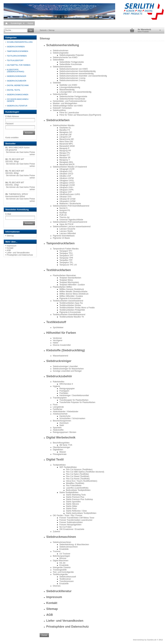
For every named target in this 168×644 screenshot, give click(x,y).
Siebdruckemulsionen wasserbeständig (76, 74)
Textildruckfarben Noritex (70, 305)
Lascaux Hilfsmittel (68, 233)
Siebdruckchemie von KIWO (65, 57)
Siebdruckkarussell (68, 577)
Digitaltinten (58, 450)
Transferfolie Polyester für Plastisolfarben (77, 402)
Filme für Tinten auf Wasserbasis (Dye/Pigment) (80, 115)
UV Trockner (65, 554)
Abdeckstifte (58, 430)
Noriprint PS (65, 210)
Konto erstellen (12, 138)
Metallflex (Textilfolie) (75, 483)
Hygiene (56, 386)
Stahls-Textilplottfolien (69, 492)
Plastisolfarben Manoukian (64, 275)
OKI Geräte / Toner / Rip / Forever (68, 515)
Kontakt (52, 603)
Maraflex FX (65, 130)
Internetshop (139, 640)
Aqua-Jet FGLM (66, 224)
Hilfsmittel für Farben (61, 333)
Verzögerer (58, 340)
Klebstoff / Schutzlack (62, 108)
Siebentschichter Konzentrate (72, 99)
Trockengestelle (60, 570)
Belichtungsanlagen (61, 556)
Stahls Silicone (72, 504)
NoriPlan (63, 213)
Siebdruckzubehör (59, 376)
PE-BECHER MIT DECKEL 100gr (15, 184)
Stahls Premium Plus (75, 497)
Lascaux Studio (66, 231)
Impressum (54, 597)
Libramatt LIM (65, 135)
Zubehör (57, 532)
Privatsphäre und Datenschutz (68, 627)
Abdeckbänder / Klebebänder (66, 412)
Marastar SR (65, 158)
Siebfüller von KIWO (68, 85)
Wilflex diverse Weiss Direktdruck (74, 294)
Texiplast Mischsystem (69, 282)
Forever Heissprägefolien (70, 525)
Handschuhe (65, 416)
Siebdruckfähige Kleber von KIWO (68, 106)
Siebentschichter (60, 94)
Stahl (62, 425)
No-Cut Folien (65, 527)
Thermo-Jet (64, 217)
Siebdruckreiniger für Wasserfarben (68, 369)
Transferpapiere (60, 398)
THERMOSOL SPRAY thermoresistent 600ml (17, 195)
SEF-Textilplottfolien (68, 467)
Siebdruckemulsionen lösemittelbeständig (78, 71)
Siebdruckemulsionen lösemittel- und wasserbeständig (83, 76)
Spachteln (57, 428)
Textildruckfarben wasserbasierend (68, 301)
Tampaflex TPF (66, 260)
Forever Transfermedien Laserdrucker (76, 520)
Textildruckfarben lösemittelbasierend (69, 315)
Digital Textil (55, 459)
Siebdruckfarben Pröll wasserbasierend (70, 222)
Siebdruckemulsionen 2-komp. (73, 80)
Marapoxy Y (65, 160)
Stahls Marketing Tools (76, 495)
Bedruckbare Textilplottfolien (78, 490)
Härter (56, 343)
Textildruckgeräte (60, 574)
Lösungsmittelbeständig (70, 87)
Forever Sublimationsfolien (71, 522)
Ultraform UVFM (67, 178)
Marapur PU (65, 153)
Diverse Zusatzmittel (62, 345)
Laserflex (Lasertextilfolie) (77, 488)
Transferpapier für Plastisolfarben (74, 400)
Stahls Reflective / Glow (76, 511)
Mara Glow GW (66, 142)
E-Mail (8, 214)
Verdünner (57, 338)
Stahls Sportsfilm (73, 502)
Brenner (63, 558)
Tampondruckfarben (60, 243)
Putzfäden (64, 393)
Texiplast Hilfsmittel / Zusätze (72, 285)
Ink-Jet (62, 563)
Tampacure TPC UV (68, 265)
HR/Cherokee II (66, 384)
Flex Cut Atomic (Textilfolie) (78, 479)
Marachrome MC (67, 139)
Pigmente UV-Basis (61, 238)
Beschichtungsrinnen (62, 421)
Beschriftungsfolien (61, 443)
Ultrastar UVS (65, 197)
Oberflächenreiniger (61, 447)
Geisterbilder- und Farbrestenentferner (70, 101)
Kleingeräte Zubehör (62, 568)
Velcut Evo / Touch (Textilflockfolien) (82, 481)
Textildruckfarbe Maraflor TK (72, 317)
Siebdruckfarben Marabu (64, 125)
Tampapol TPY (66, 251)
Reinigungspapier (67, 389)
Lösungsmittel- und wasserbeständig (75, 92)
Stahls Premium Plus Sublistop (79, 499)
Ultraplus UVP (66, 192)
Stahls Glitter (72, 506)
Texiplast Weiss (66, 280)
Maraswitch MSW (67, 146)
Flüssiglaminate (60, 454)
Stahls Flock (71, 509)
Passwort (9, 124)
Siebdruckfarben (58, 120)
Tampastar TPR (66, 258)
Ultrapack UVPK (67, 190)
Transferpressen (67, 581)
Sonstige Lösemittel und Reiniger (67, 371)
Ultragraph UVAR (67, 169)
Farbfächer (58, 409)
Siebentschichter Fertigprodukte (73, 97)
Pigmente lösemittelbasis (64, 236)
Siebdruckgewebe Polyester (72, 55)
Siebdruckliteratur (59, 591)
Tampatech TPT (66, 256)
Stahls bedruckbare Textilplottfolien (81, 513)
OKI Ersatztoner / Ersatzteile (72, 529)
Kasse (30, 23)
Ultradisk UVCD (66, 174)
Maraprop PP (65, 151)
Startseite (43, 30)
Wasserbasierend (60, 356)
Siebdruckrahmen (61, 51)
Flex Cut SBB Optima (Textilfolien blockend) (85, 472)
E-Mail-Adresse (12, 116)
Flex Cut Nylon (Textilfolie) (77, 474)
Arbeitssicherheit (60, 414)
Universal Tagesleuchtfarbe (71, 220)
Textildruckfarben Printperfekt (72, 310)
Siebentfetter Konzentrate (71, 64)
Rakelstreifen (59, 382)
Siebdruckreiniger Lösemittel (65, 366)
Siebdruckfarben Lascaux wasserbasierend (72, 227)
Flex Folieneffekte (74, 486)
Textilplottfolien (59, 465)
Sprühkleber (58, 327)
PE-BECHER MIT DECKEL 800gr (15, 172)
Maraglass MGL (66, 162)
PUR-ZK (63, 215)
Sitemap (51, 30)
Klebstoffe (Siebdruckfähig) (66, 350)
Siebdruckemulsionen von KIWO (74, 69)
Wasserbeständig (67, 90)
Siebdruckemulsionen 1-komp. (73, 78)
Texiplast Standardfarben (70, 278)
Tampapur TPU (66, 253)
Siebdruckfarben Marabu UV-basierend (70, 167)
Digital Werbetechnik (61, 437)
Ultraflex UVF (65, 176)
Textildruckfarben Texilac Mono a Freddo (77, 308)
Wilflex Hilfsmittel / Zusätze (71, 296)
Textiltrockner (65, 579)
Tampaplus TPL (66, 262)
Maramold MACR (67, 164)
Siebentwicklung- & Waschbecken (74, 545)
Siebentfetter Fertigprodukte (72, 62)
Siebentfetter (58, 60)
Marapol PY (65, 155)
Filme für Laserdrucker (69, 113)
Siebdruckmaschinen (61, 537)
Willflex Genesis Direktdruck (72, 289)
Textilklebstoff (56, 322)
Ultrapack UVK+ (66, 187)
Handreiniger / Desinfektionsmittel (74, 395)
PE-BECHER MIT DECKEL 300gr (15, 160)
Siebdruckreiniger (59, 361)
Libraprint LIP (65, 137)
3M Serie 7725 (66, 445)
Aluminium (64, 423)
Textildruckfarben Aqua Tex (71, 303)
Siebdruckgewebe (61, 53)
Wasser (63, 452)
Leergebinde (58, 407)
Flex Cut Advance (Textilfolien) (79, 469)
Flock (55, 405)
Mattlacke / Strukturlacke (70, 204)
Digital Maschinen (61, 561)
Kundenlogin (17, 23)
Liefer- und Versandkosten (65, 621)
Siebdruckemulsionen (62, 67)
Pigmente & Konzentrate (70, 298)
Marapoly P (64, 148)
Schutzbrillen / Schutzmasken (72, 418)
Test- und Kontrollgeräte (63, 572)
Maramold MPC (66, 144)
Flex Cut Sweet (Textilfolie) (78, 476)
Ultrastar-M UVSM (67, 199)
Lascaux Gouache (67, 229)
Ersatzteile (64, 549)
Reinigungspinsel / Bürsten (65, 432)
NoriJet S (63, 208)
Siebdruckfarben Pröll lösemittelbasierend (71, 206)
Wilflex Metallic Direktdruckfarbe (73, 292)
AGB (50, 615)
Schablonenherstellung (63, 45)
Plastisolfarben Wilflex (62, 287)
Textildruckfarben (59, 270)
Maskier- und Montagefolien (65, 103)
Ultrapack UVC (66, 171)
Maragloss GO (66, 132)
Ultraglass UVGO (67, 183)
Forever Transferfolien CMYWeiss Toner (77, 518)
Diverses (57, 586)
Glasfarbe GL (65, 128)
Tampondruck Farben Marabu (66, 249)
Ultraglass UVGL (67, 181)
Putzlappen (64, 391)
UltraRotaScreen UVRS (70, 194)
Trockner (57, 551)
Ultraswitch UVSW (67, 201)
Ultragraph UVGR (67, 185)
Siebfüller (57, 83)
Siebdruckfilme (59, 110)
